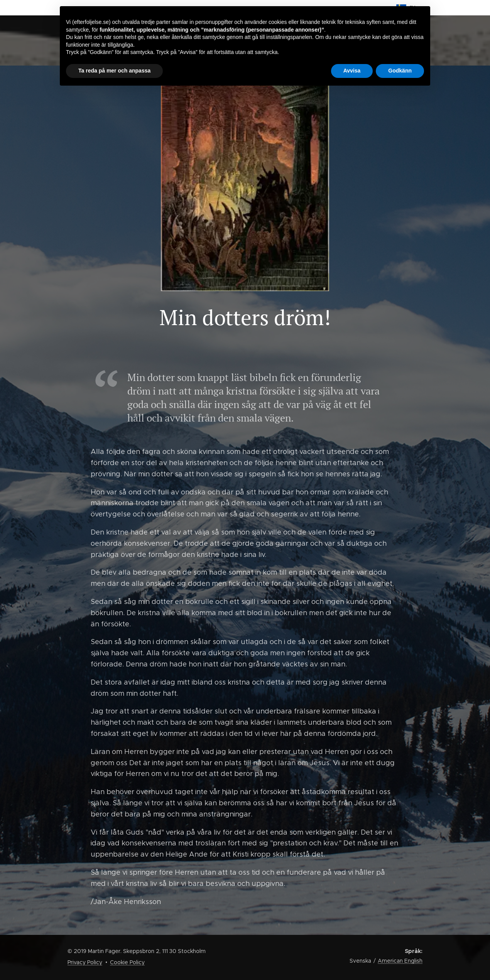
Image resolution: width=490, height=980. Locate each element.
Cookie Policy (127, 962)
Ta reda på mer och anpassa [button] (114, 71)
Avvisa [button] (352, 71)
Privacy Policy (85, 962)
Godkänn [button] (400, 71)
